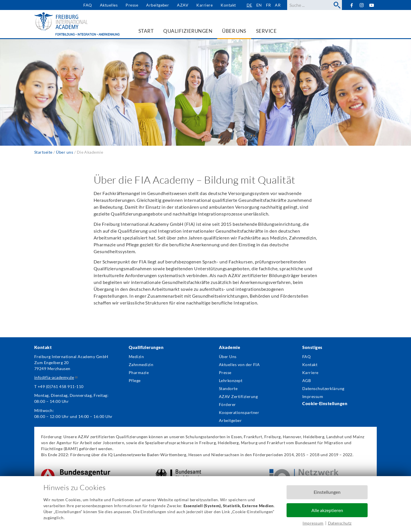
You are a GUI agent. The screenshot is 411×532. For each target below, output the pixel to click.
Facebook (351, 5)
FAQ (87, 5)
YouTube (372, 5)
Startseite (43, 152)
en (259, 5)
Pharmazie (139, 372)
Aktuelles (109, 5)
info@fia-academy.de (56, 377)
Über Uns (228, 357)
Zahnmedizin (141, 365)
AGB (307, 380)
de (249, 5)
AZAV (183, 5)
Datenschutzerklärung (323, 388)
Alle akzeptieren (327, 510)
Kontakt (228, 5)
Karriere (205, 5)
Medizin (136, 357)
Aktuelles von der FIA (239, 365)
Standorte (228, 388)
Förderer (227, 404)
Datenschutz (340, 523)
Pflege (135, 380)
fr (269, 5)
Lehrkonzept (231, 380)
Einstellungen (327, 492)
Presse (132, 5)
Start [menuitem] (146, 31)
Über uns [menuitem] (234, 31)
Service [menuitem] (266, 31)
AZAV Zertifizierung (238, 396)
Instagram (362, 5)
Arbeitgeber (158, 5)
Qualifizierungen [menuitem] (188, 31)
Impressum (313, 523)
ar (278, 5)
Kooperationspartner (239, 412)
